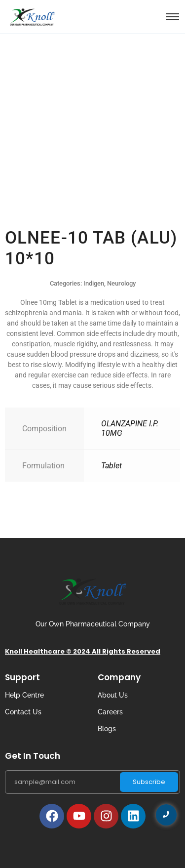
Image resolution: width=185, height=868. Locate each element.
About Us (113, 695)
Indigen (94, 283)
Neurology (121, 283)
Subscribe (149, 782)
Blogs (107, 729)
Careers (110, 712)
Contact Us (23, 712)
